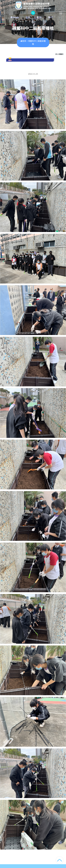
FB (39, 17)
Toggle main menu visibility (61, 12)
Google (15, 17)
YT (51, 17)
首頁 (23, 41)
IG (28, 17)
